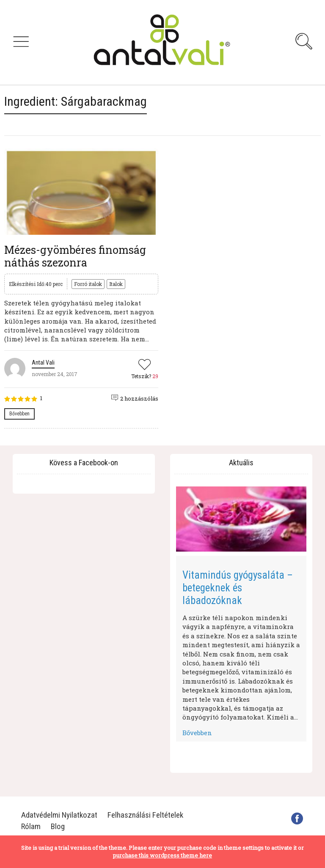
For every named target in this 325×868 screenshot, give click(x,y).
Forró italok (88, 284)
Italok (116, 284)
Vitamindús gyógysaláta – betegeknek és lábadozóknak (238, 588)
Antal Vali (43, 363)
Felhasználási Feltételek (145, 815)
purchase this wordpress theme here (162, 855)
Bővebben (19, 414)
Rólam (31, 826)
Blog (58, 826)
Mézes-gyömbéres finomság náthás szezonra (75, 256)
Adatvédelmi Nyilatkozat (59, 815)
